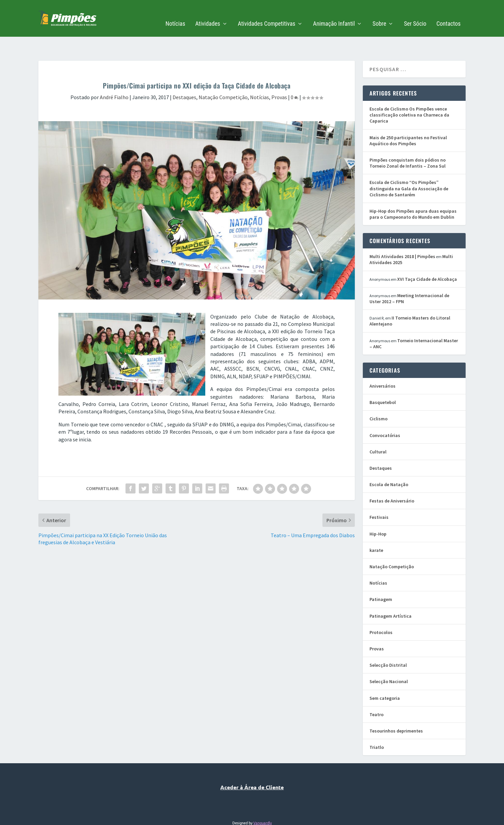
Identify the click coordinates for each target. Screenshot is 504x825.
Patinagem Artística (391, 595)
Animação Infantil (334, 14)
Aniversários (383, 365)
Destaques (184, 76)
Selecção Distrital (388, 644)
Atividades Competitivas (267, 14)
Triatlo (377, 727)
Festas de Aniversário (392, 480)
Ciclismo (379, 398)
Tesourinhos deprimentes (396, 710)
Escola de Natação (389, 464)
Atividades (208, 14)
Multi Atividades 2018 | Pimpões (402, 236)
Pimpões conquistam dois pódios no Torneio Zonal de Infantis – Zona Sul (408, 142)
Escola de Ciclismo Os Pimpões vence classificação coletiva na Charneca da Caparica (409, 94)
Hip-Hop (378, 513)
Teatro (376, 694)
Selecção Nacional (389, 661)
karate (376, 530)
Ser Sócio (415, 14)
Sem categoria (385, 677)
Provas (279, 76)
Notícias (175, 14)
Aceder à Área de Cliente (252, 766)
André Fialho (114, 76)
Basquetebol (383, 382)
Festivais (379, 496)
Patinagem (381, 579)
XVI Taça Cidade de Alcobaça (427, 258)
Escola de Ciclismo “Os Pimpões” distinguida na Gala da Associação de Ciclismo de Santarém (409, 168)
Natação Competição (223, 76)
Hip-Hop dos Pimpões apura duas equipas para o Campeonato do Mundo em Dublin (413, 193)
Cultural (378, 431)
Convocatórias (385, 415)
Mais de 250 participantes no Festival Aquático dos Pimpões (408, 120)
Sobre (379, 14)
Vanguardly (263, 802)
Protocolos (381, 612)
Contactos (448, 14)
